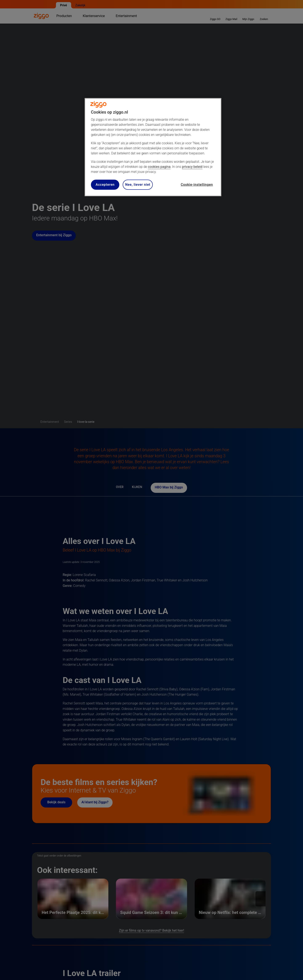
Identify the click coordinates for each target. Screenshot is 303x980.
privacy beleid (192, 167)
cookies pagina (159, 167)
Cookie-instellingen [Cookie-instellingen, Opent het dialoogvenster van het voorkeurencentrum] (197, 185)
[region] (153, 147)
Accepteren (105, 185)
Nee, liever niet (138, 185)
